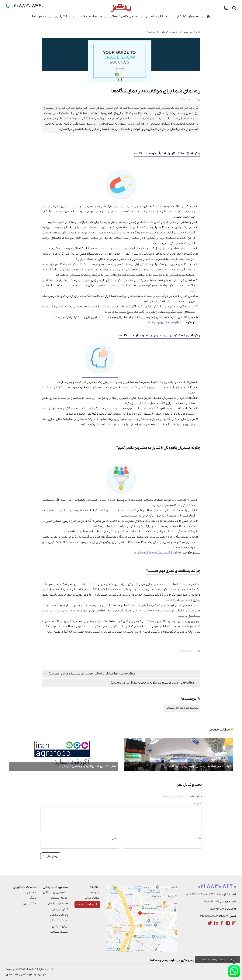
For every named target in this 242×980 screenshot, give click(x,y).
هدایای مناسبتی (156, 17)
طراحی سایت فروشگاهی (33, 974)
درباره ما (95, 892)
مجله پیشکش (185, 32)
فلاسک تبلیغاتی (59, 932)
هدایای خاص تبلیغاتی (124, 17)
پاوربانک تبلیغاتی (58, 915)
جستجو (31, 892)
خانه (198, 32)
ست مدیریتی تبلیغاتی (56, 892)
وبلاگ (33, 898)
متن (197, 804)
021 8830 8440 (217, 887)
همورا (9, 974)
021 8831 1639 (194, 895)
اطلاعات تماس (92, 898)
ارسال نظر (51, 856)
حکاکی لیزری (62, 17)
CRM (16, 974)
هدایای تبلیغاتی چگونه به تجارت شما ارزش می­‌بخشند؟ (154, 683)
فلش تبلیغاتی (60, 909)
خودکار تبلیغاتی (59, 898)
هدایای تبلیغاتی (132, 206)
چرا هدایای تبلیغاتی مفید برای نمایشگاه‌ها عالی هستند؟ (90, 674)
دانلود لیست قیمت (90, 17)
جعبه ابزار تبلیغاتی (57, 904)
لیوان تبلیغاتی (60, 926)
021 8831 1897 (213, 895)
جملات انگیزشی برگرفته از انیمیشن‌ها (157, 553)
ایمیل (115, 838)
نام (199, 838)
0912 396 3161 (211, 902)
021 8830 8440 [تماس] (27, 6)
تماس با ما (39, 17)
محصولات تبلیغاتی (187, 17)
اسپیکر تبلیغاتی (59, 921)
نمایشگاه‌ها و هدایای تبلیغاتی (160, 32)
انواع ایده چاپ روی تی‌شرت (165, 323)
